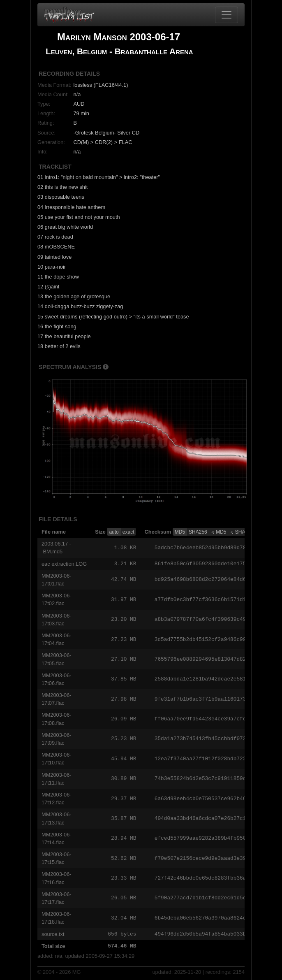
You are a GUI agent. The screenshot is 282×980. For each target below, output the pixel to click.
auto (114, 532)
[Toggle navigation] (227, 15)
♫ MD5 (219, 532)
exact (128, 532)
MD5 (180, 532)
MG (77, 973)
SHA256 (198, 532)
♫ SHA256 (242, 532)
